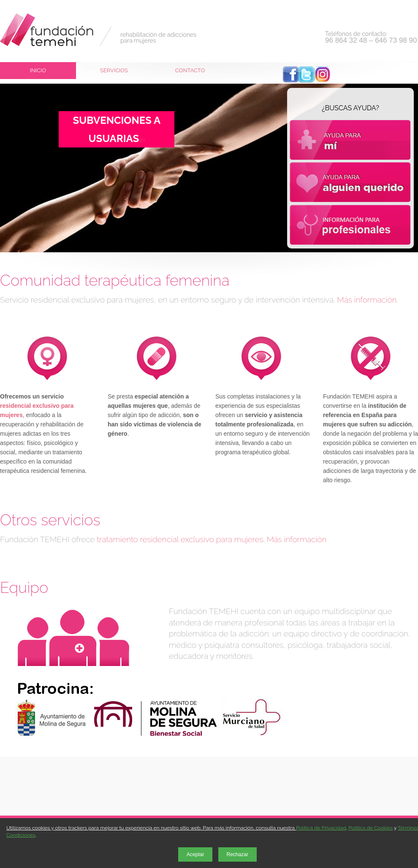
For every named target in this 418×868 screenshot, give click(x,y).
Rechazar (237, 854)
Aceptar (195, 854)
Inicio (38, 70)
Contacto (190, 70)
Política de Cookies (370, 828)
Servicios (114, 70)
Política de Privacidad (321, 828)
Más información (367, 300)
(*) (142, 140)
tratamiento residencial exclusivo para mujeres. (181, 539)
